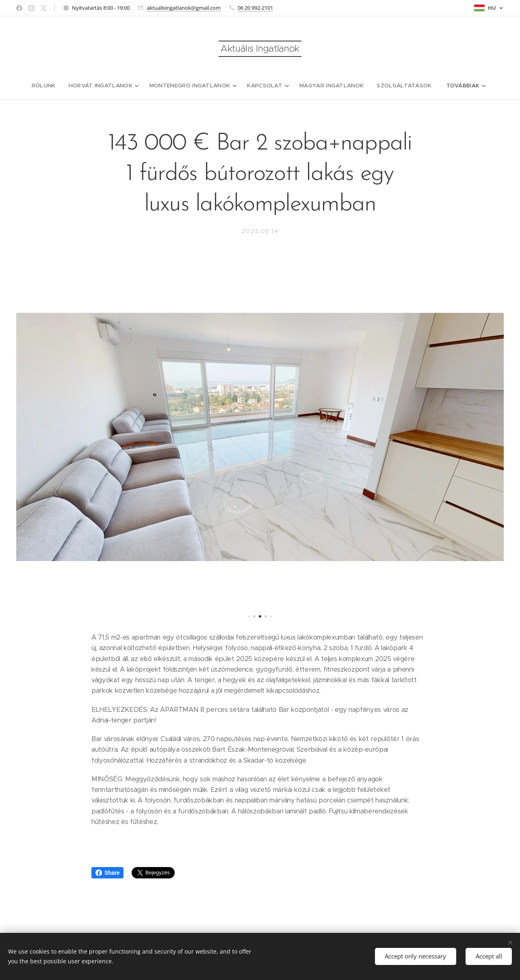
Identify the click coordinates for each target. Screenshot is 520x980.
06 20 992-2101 (255, 8)
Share (107, 873)
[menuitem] (53, 86)
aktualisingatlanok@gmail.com (184, 8)
